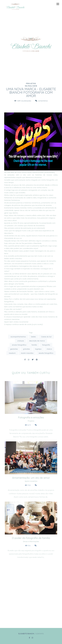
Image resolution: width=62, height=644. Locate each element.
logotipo (38, 349)
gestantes (14, 349)
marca (49, 349)
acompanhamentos (18, 337)
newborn (12, 353)
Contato (40, 634)
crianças (21, 341)
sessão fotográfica (46, 353)
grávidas (26, 349)
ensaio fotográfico (19, 345)
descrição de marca (37, 341)
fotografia (46, 345)
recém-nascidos (27, 353)
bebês (33, 337)
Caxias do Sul (46, 337)
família (34, 345)
